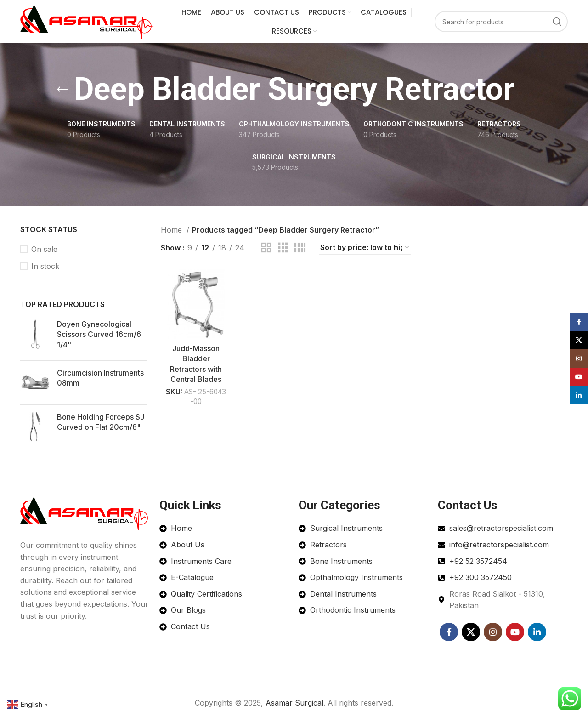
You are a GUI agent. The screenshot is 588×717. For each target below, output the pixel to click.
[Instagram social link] (493, 632)
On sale (44, 249)
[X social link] (471, 632)
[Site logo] (87, 21)
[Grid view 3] (283, 248)
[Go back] (62, 90)
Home (172, 230)
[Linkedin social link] (537, 632)
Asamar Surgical (294, 703)
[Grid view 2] (266, 248)
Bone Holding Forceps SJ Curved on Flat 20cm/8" (101, 422)
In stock (45, 267)
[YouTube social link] (515, 632)
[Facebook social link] (449, 632)
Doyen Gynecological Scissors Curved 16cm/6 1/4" (99, 334)
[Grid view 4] (300, 248)
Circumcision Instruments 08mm (100, 378)
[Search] (501, 22)
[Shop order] (365, 248)
